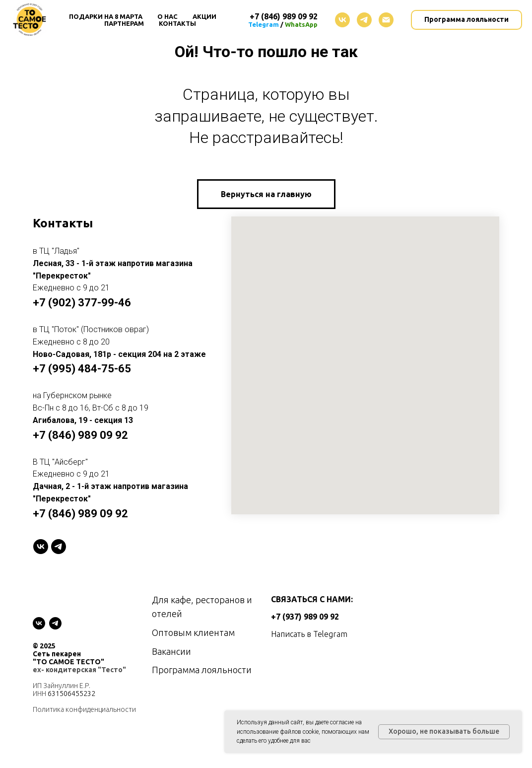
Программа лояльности (202, 670)
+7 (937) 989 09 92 (305, 617)
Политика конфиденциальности (84, 709)
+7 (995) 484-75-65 (82, 369)
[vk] (342, 20)
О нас (167, 16)
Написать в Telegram (309, 634)
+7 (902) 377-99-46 (82, 303)
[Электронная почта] (386, 20)
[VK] (41, 547)
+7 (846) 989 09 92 (80, 435)
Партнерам (124, 23)
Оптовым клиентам (193, 632)
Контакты (177, 23)
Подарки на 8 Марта (106, 16)
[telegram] (364, 20)
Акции (204, 16)
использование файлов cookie (278, 732)
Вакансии (171, 651)
